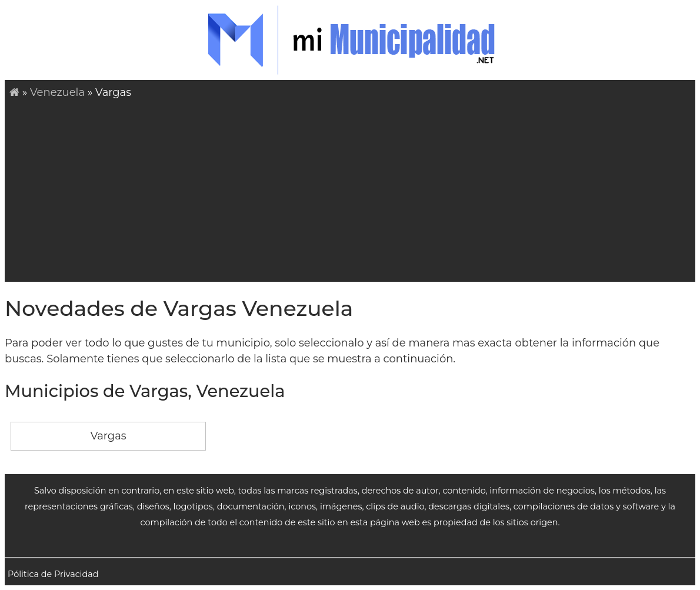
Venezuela (57, 92)
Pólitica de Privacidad (53, 574)
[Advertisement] (355, 189)
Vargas (109, 436)
